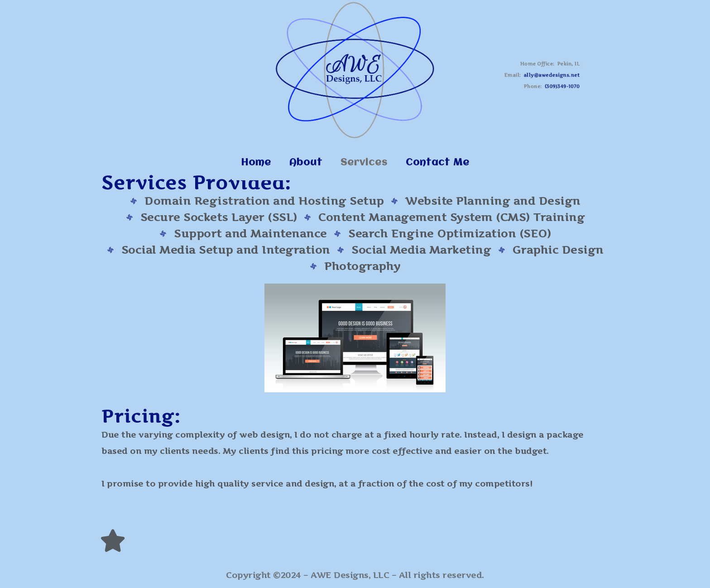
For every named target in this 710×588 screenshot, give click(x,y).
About (306, 163)
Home (256, 163)
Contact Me (438, 163)
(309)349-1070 (558, 85)
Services (364, 163)
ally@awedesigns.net (549, 75)
